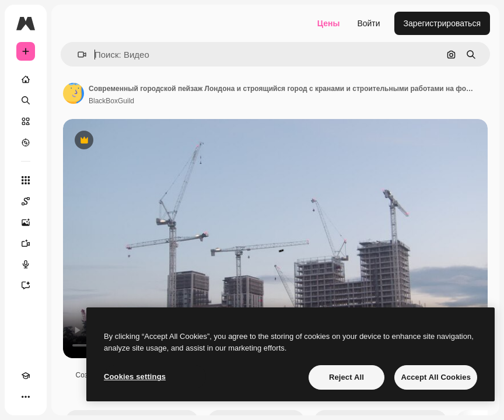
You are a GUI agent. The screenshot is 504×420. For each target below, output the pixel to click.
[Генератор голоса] (26, 264)
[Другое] (26, 397)
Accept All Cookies (436, 377)
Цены (329, 23)
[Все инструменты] (26, 180)
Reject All (346, 377)
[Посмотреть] (26, 142)
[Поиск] (26, 100)
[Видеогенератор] (26, 243)
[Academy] (26, 376)
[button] (77, 55)
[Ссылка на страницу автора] (73, 93)
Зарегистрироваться (442, 23)
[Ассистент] (26, 285)
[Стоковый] (26, 121)
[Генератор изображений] (26, 222)
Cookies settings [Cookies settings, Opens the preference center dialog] (135, 377)
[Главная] (26, 79)
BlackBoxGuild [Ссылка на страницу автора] (111, 101)
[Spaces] (26, 201)
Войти (368, 23)
